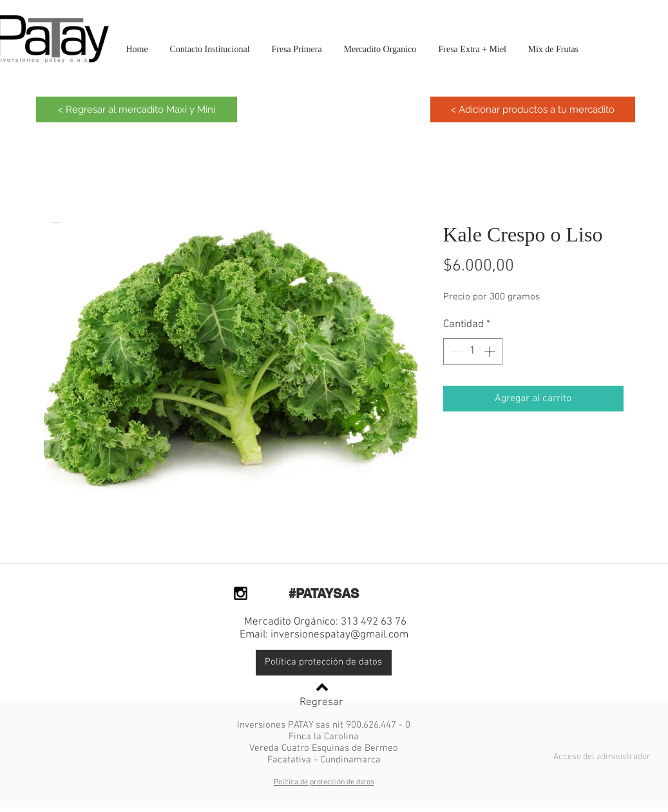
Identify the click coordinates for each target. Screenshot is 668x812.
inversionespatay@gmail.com (339, 635)
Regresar (321, 703)
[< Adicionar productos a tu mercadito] (533, 109)
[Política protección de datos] (324, 663)
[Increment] (491, 352)
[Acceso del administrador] (602, 757)
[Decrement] (455, 352)
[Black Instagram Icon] (241, 593)
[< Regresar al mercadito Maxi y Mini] (137, 109)
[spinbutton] (472, 352)
